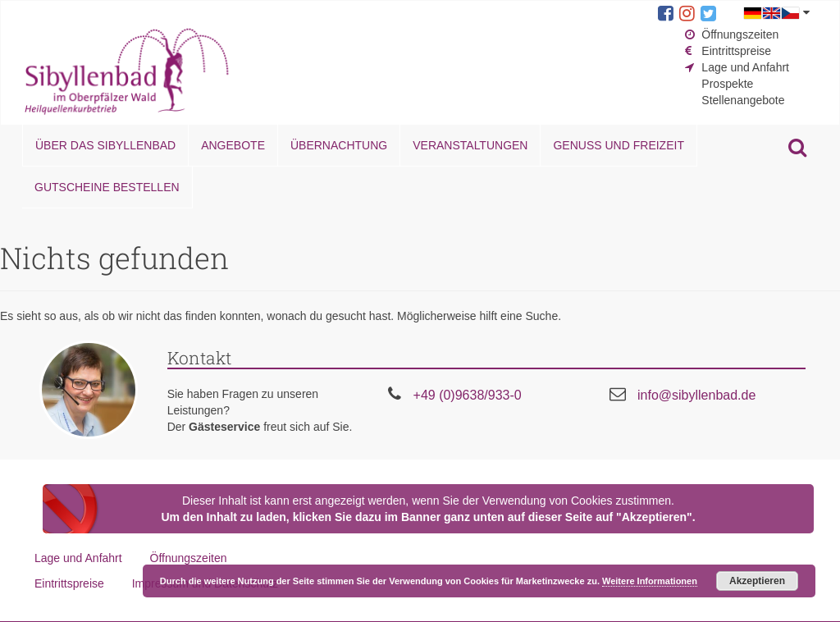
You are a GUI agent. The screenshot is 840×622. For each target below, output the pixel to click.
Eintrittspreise (736, 51)
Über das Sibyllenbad (105, 145)
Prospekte (727, 84)
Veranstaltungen (470, 145)
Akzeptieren (757, 581)
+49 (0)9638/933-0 (468, 395)
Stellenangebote (743, 100)
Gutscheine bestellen (107, 187)
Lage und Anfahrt (745, 67)
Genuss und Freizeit (618, 145)
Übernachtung (339, 145)
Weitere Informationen (650, 581)
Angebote (233, 145)
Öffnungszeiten (740, 34)
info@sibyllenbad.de (696, 395)
